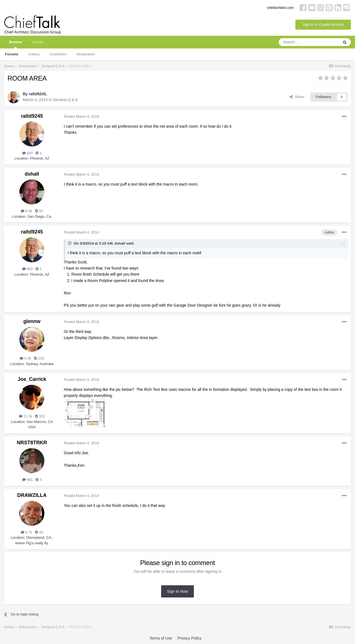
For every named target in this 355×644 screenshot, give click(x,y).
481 (27, 480)
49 (39, 532)
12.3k (26, 416)
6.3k (25, 358)
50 (39, 211)
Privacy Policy (189, 638)
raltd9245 (37, 94)
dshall (32, 174)
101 (40, 416)
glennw (32, 321)
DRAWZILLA (32, 495)
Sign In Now (177, 591)
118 (39, 358)
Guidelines (58, 54)
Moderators (86, 54)
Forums (12, 54)
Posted (81, 116)
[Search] (309, 42)
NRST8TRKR (32, 443)
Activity (38, 42)
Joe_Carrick (32, 379)
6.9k (26, 211)
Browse (16, 44)
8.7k (26, 532)
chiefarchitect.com (280, 8)
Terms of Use (161, 638)
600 (27, 153)
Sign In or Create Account (323, 25)
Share (297, 97)
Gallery (34, 54)
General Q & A (65, 100)
